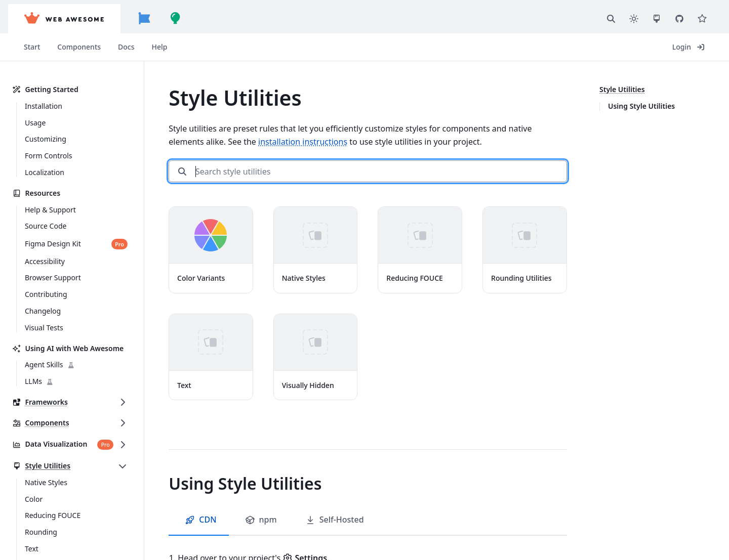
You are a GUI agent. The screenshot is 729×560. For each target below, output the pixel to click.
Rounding (41, 532)
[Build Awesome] (176, 19)
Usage (35, 123)
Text (32, 549)
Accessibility (45, 261)
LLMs (39, 382)
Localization (45, 172)
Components (79, 47)
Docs (126, 47)
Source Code (46, 226)
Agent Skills (50, 365)
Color (34, 499)
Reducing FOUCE (53, 515)
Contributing (46, 294)
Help (160, 47)
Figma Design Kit (53, 244)
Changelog (43, 311)
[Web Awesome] (64, 19)
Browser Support (53, 277)
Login (689, 47)
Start (32, 47)
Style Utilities (41, 466)
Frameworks (40, 402)
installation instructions (303, 142)
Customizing (46, 139)
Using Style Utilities (641, 106)
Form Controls (49, 156)
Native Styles (46, 482)
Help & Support (50, 210)
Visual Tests (44, 328)
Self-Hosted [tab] (335, 520)
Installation (44, 106)
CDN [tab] (200, 520)
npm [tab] (261, 520)
